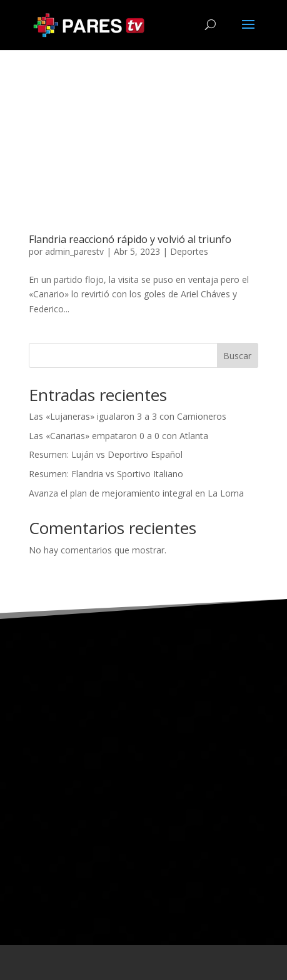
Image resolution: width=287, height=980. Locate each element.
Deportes (189, 251)
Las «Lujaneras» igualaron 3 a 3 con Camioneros (128, 416)
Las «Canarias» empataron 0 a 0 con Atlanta (118, 436)
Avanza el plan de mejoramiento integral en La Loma (136, 493)
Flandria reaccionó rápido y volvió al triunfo (130, 239)
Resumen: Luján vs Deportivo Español (106, 454)
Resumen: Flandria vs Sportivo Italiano (106, 474)
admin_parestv (74, 251)
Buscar (237, 356)
